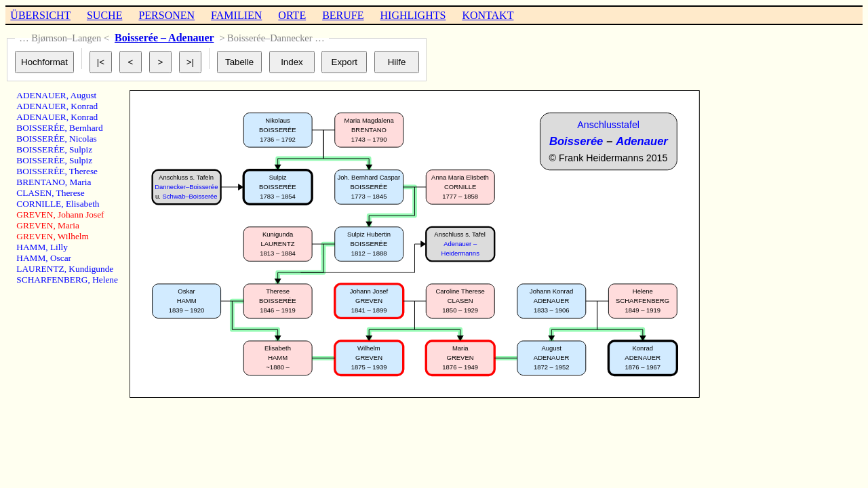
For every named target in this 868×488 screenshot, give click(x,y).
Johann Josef (81, 215)
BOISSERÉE (40, 128)
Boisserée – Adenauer (164, 38)
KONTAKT (488, 15)
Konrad (84, 106)
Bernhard (86, 128)
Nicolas (83, 139)
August (84, 95)
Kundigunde (91, 269)
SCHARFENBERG (52, 280)
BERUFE (343, 15)
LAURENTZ (40, 269)
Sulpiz (81, 149)
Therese (83, 171)
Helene (105, 280)
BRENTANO (41, 182)
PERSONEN (166, 15)
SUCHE (104, 15)
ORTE (292, 15)
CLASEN (34, 193)
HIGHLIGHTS (413, 15)
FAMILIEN (236, 15)
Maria (81, 182)
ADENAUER (41, 95)
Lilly (59, 247)
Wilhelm (73, 236)
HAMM (31, 247)
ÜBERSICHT (40, 15)
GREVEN (35, 215)
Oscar (61, 258)
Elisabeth (83, 204)
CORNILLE (39, 204)
